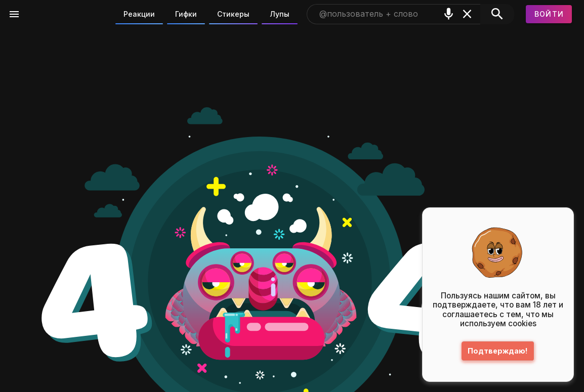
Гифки (186, 14)
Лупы (280, 14)
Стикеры (233, 14)
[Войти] (549, 14)
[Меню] (14, 14)
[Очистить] (467, 14)
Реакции (139, 14)
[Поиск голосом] (449, 14)
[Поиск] (497, 14)
